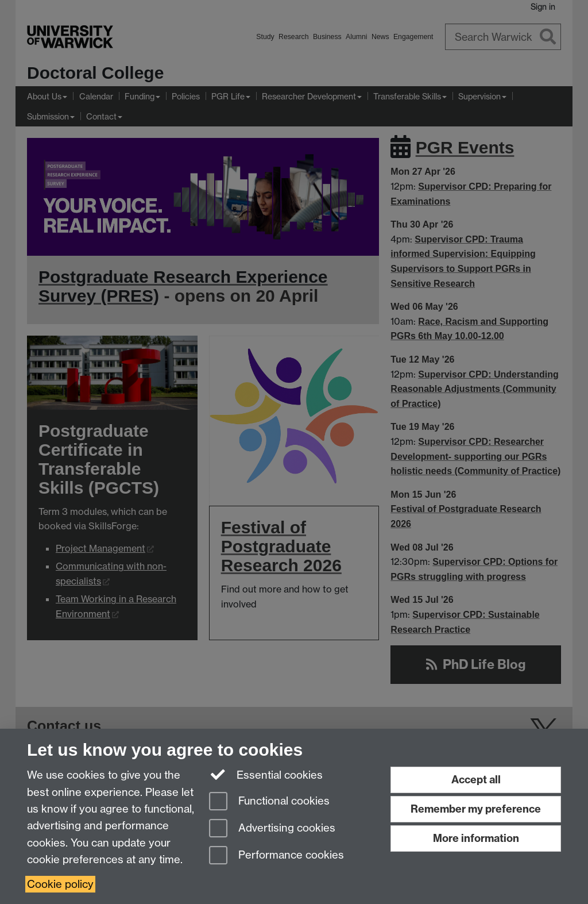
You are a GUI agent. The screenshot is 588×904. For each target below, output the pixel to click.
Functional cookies (269, 802)
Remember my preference (476, 809)
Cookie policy (60, 884)
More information (476, 838)
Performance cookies (276, 856)
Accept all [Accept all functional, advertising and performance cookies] (476, 780)
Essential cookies (266, 774)
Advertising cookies (272, 829)
